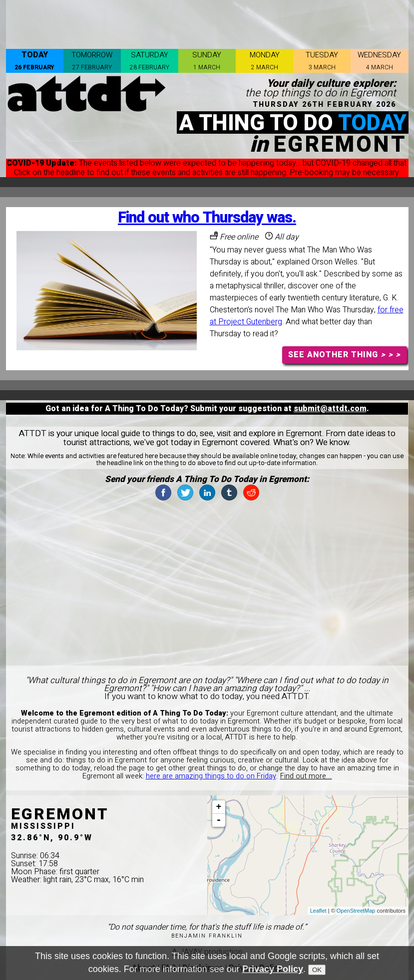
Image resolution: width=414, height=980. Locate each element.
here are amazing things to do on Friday (211, 776)
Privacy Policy (273, 969)
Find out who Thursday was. (207, 218)
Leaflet (318, 911)
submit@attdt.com (330, 409)
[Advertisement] (207, 22)
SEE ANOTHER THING (344, 355)
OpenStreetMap (356, 911)
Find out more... (306, 776)
